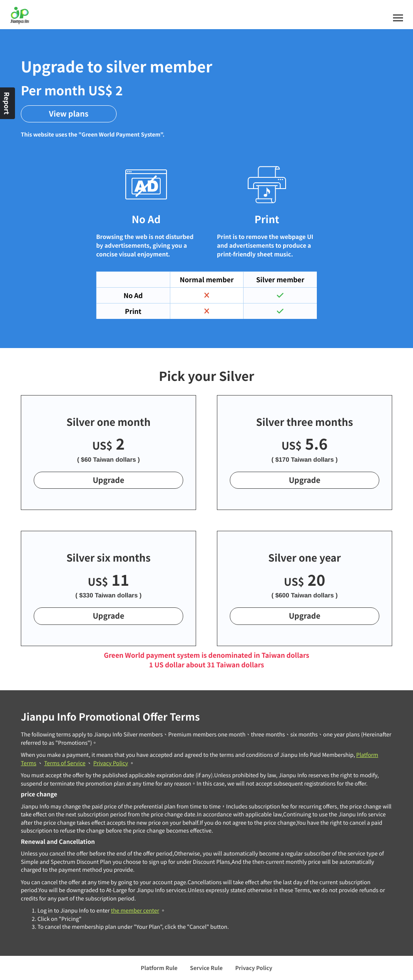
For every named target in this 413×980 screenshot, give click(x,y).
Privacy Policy (111, 763)
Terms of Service (65, 763)
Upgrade (109, 480)
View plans (69, 114)
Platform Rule (159, 968)
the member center (135, 910)
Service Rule (206, 968)
